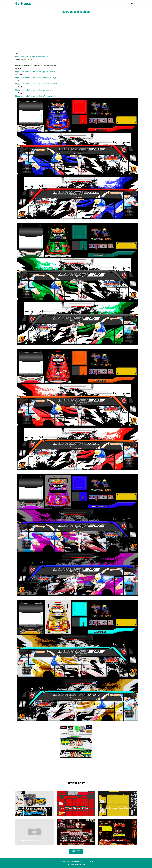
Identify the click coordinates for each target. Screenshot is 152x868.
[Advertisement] (76, 33)
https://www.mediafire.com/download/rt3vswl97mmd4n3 (36, 84)
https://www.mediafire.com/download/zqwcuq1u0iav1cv (36, 90)
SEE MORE (76, 851)
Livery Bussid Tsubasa (76, 12)
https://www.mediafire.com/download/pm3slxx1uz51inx (36, 72)
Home (133, 3)
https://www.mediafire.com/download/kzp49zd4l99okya (36, 78)
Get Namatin (24, 4)
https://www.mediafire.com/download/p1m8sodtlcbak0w (36, 96)
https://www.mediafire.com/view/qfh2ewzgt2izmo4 (34, 57)
